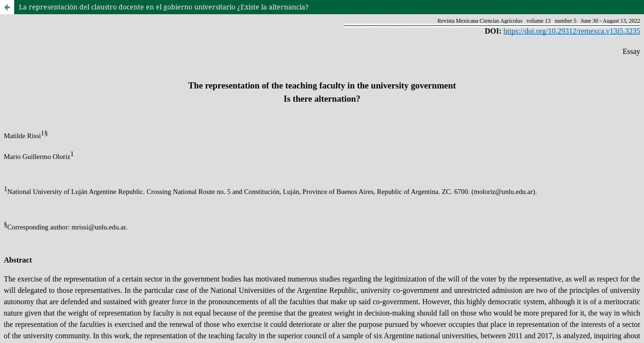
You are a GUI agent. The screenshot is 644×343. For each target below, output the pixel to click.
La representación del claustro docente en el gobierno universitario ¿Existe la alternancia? (164, 7)
